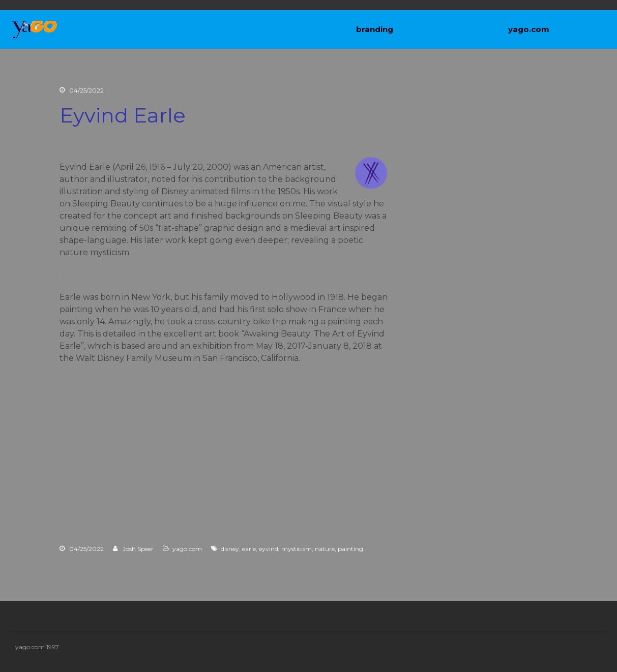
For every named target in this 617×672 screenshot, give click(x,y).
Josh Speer (138, 549)
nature (325, 549)
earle (249, 549)
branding (375, 29)
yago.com (529, 29)
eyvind (269, 549)
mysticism (297, 549)
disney (230, 549)
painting (350, 549)
